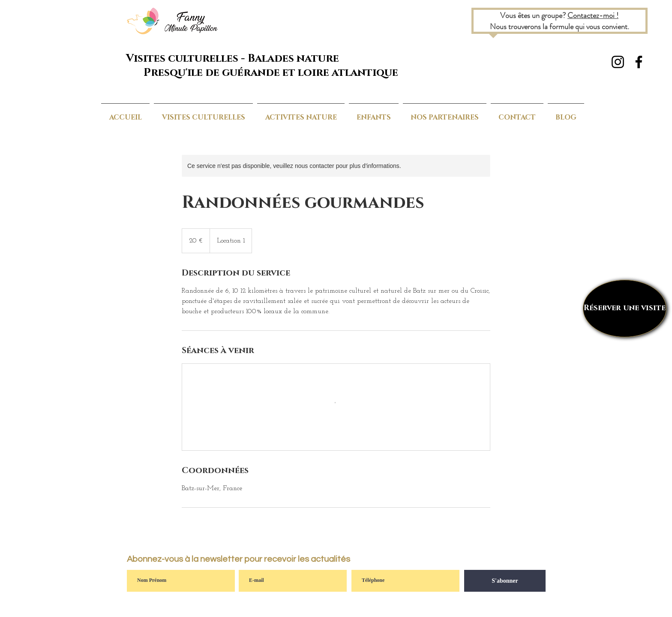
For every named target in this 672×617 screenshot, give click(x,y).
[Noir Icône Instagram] (618, 62)
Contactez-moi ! (593, 15)
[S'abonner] (505, 581)
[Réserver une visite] (625, 308)
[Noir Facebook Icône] (639, 62)
